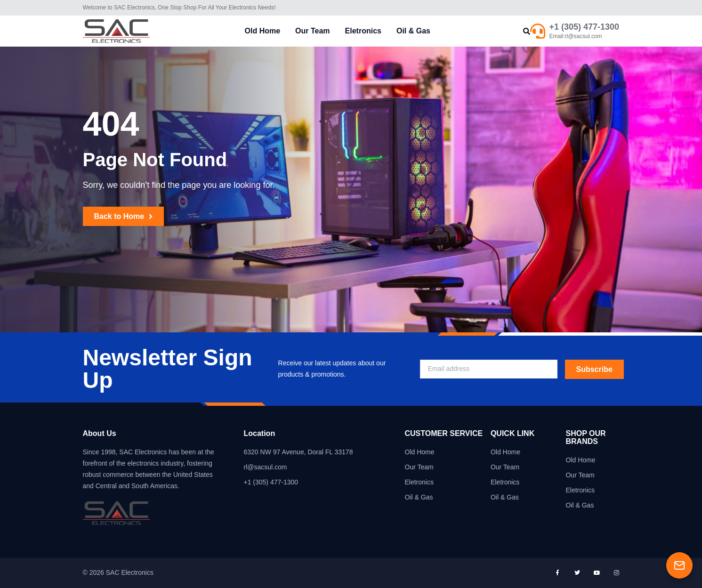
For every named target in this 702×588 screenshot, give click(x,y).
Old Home (263, 31)
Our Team (313, 31)
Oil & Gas (413, 31)
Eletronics (363, 31)
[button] (527, 31)
